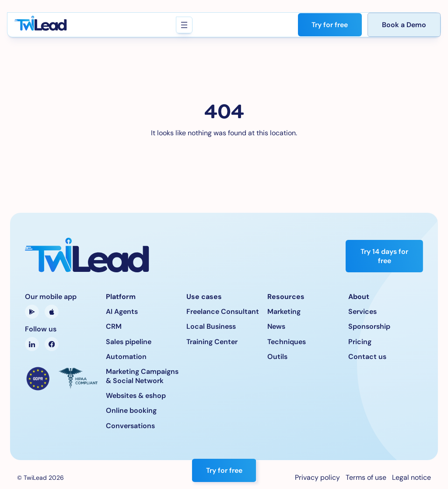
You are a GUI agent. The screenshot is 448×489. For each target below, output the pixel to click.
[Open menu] (184, 25)
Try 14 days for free (384, 256)
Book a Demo (404, 25)
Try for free (330, 25)
